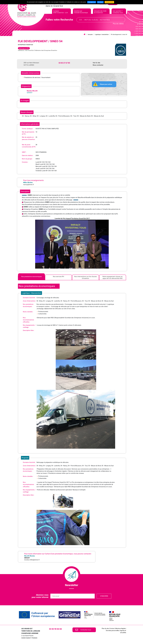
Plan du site (105, 628)
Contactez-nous (86, 630)
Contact (112, 628)
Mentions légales (120, 628)
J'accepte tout (92, 2)
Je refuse (100, 2)
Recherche (122, 22)
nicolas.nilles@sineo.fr (32, 560)
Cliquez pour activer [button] (106, 84)
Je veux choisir (109, 2)
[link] (37, 615)
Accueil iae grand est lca (85, 34)
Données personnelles (112, 630)
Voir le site (96, 63)
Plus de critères (118, 26)
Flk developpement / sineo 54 (119, 34)
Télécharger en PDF (24, 48)
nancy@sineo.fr (29, 185)
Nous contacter (98, 65)
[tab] (31, 277)
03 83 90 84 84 (55, 629)
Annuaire (90, 34)
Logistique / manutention (102, 34)
